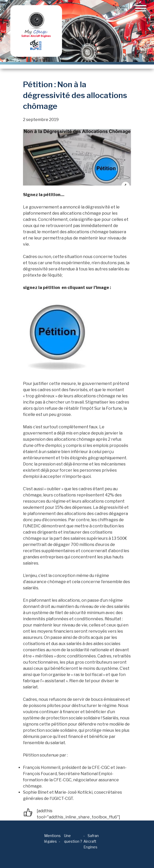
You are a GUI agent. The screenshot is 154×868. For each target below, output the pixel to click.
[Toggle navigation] (141, 8)
